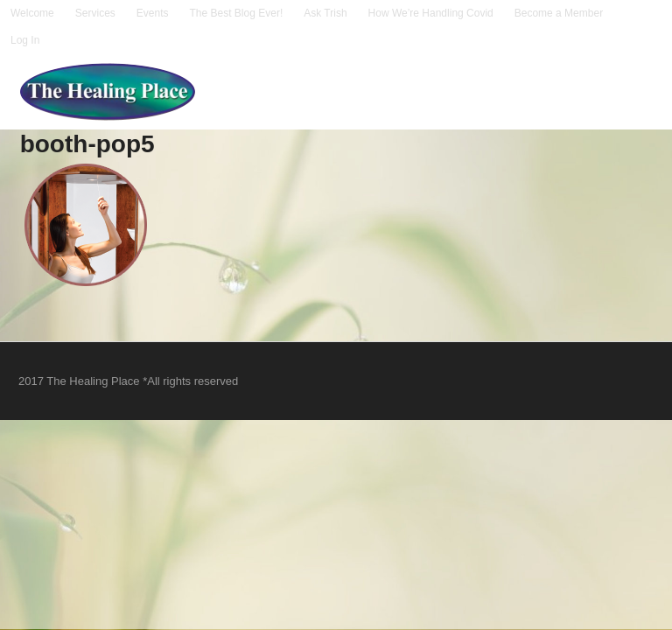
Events (153, 13)
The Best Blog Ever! (237, 13)
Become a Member (559, 13)
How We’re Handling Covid (431, 13)
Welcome (32, 13)
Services (95, 13)
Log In (25, 40)
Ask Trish (325, 13)
